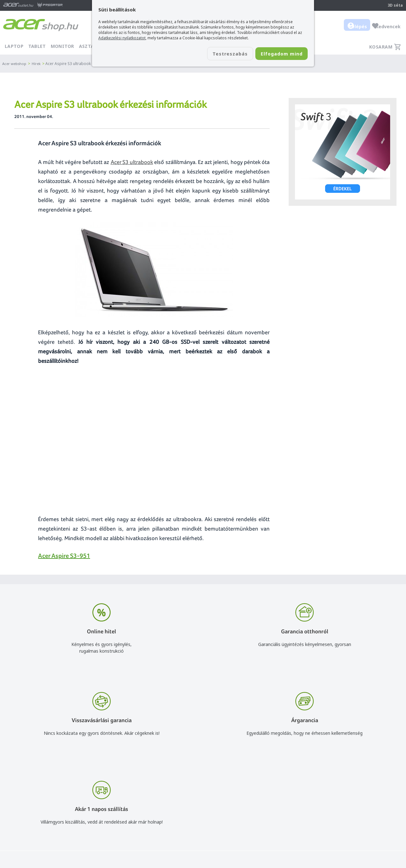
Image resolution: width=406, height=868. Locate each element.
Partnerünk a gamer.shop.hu (355, 847)
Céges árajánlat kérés (189, 829)
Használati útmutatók (269, 829)
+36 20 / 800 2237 (185, 810)
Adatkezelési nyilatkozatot (122, 38)
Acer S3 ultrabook (132, 162)
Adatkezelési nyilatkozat (271, 819)
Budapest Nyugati (345, 801)
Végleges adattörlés (267, 847)
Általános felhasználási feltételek (280, 810)
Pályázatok (258, 838)
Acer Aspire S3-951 (64, 556)
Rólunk (333, 810)
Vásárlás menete (263, 801)
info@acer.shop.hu (185, 801)
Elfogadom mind (276, 54)
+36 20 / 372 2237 (185, 819)
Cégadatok (337, 819)
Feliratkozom (98, 822)
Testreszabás (215, 54)
